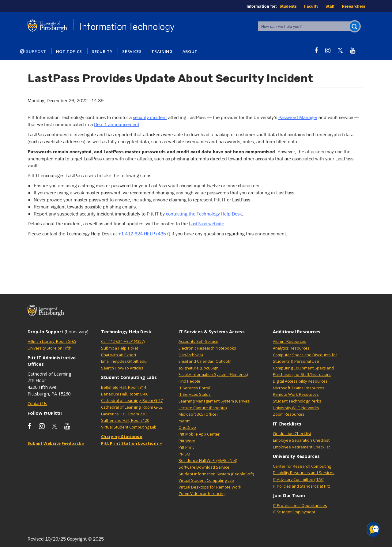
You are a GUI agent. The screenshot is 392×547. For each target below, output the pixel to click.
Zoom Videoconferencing (202, 493)
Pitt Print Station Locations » (132, 443)
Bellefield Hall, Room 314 (124, 387)
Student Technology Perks (297, 401)
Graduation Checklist (292, 433)
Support (36, 51)
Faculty (311, 6)
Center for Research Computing (302, 466)
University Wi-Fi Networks (296, 408)
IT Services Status (195, 394)
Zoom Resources (289, 414)
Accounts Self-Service (198, 341)
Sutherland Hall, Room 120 (125, 420)
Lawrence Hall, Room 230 (124, 414)
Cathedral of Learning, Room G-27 (132, 400)
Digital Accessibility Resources (300, 381)
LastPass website (207, 223)
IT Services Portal (194, 388)
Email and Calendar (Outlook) (205, 361)
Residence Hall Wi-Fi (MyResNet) (208, 460)
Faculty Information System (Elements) (213, 374)
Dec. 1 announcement (117, 124)
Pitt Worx (187, 441)
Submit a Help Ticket (120, 348)
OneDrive (187, 427)
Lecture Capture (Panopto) (203, 408)
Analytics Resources (291, 348)
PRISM (184, 454)
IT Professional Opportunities (300, 505)
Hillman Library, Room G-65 (52, 341)
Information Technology (127, 27)
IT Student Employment (294, 512)
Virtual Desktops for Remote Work (210, 487)
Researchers (354, 6)
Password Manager (298, 117)
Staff (330, 6)
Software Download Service (204, 467)
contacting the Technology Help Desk (204, 214)
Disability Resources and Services (304, 473)
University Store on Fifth (49, 348)
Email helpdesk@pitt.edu (124, 361)
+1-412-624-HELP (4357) (144, 234)
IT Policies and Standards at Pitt (301, 486)
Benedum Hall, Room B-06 (125, 394)
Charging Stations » (122, 436)
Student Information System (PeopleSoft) (216, 474)
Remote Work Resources (296, 394)
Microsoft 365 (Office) (198, 414)
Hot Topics (69, 51)
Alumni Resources (290, 341)
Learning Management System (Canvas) (214, 401)
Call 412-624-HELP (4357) (123, 341)
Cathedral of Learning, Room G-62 (132, 407)
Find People (189, 381)
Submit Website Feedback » (56, 443)
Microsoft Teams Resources (299, 388)
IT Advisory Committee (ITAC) (299, 479)
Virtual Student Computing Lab (129, 427)
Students (288, 6)
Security (102, 51)
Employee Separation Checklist (301, 440)
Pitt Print (186, 447)
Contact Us (37, 403)
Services (132, 51)
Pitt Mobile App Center (199, 434)
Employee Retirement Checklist (301, 447)
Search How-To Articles (122, 368)
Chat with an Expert (119, 355)
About (190, 51)
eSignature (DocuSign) (199, 368)
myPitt (184, 421)
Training (162, 51)
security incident (150, 117)
